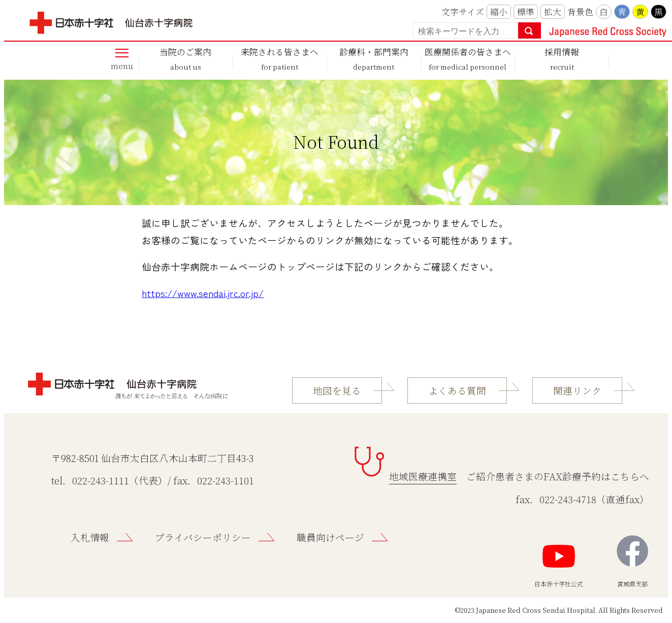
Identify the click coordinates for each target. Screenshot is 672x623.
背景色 (580, 12)
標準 (526, 12)
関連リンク (577, 390)
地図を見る (337, 390)
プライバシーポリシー (203, 537)
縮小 (499, 12)
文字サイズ (463, 12)
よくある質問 (457, 390)
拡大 (553, 12)
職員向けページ (330, 537)
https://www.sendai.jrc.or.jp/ (203, 293)
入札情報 (90, 537)
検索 (530, 30)
